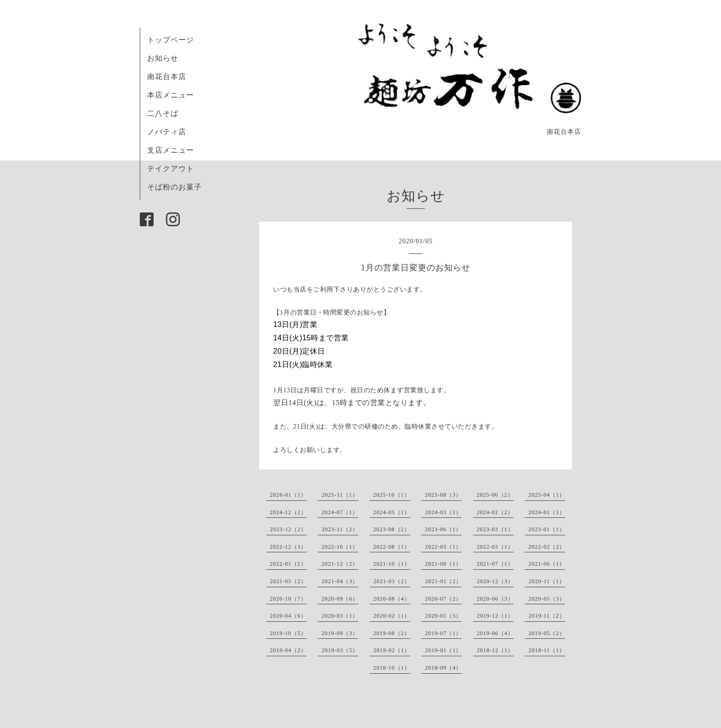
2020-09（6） (340, 599)
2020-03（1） (340, 616)
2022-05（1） (443, 547)
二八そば (163, 113)
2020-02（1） (392, 616)
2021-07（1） (495, 564)
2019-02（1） (392, 650)
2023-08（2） (392, 529)
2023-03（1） (495, 529)
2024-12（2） (288, 512)
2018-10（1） (392, 668)
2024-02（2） (495, 512)
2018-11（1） (547, 650)
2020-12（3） (495, 581)
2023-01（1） (547, 529)
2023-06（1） (443, 529)
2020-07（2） (443, 599)
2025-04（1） (547, 495)
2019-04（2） (288, 650)
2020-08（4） (392, 599)
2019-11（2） (547, 616)
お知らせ (163, 58)
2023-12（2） (288, 529)
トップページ (171, 40)
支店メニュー (171, 150)
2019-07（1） (443, 633)
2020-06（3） (495, 599)
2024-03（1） (443, 512)
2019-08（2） (392, 633)
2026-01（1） (288, 495)
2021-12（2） (340, 564)
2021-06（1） (547, 564)
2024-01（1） (547, 512)
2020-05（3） (547, 599)
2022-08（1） (392, 547)
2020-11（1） (547, 581)
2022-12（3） (288, 547)
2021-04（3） (340, 581)
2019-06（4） (495, 633)
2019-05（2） (547, 633)
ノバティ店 (167, 132)
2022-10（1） (340, 547)
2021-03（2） (392, 581)
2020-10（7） (288, 599)
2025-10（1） (392, 495)
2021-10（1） (392, 564)
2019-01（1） (443, 650)
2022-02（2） (547, 547)
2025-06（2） (495, 495)
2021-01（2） (443, 581)
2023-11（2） (340, 529)
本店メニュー (171, 95)
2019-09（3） (340, 633)
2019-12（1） (495, 616)
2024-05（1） (392, 512)
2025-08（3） (443, 495)
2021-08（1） (443, 564)
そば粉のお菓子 (175, 187)
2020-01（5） (443, 616)
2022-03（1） (495, 547)
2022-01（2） (288, 564)
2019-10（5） (288, 633)
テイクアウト (171, 169)
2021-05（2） (288, 581)
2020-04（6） (288, 616)
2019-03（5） (340, 650)
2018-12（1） (495, 650)
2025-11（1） (340, 495)
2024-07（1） (340, 512)
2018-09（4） (443, 668)
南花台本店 (167, 77)
